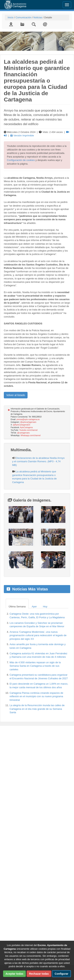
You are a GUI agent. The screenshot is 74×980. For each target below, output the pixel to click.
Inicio (11, 17)
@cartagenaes (23, 433)
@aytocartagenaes (28, 422)
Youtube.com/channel (28, 430)
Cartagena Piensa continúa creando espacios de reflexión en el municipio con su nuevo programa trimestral (36, 696)
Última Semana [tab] (17, 607)
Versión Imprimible (22, 135)
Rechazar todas (39, 974)
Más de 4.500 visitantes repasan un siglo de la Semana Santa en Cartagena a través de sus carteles (35, 666)
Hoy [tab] (45, 607)
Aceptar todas (14, 974)
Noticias (38, 17)
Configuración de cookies (21, 160)
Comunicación (23, 17)
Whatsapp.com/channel (30, 435)
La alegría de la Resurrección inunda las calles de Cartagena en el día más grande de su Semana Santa (37, 709)
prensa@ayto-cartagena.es (28, 419)
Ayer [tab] (34, 607)
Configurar (62, 974)
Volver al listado (16, 395)
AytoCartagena (26, 427)
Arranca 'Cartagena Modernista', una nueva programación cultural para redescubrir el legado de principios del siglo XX (38, 635)
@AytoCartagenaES (22, 425)
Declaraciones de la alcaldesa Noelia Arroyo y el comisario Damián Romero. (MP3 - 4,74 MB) (38, 461)
